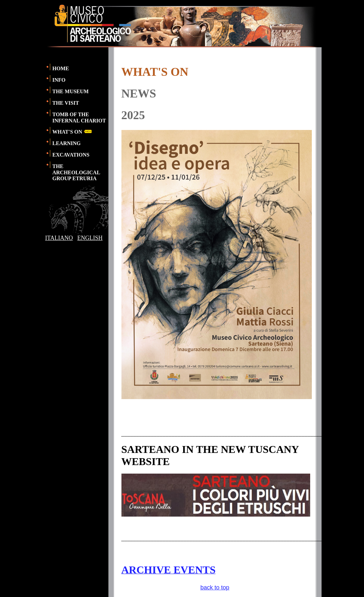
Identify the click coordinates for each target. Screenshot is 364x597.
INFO (59, 80)
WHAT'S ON (72, 132)
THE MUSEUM (71, 91)
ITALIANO (59, 238)
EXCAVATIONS (71, 155)
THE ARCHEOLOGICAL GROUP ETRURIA (76, 172)
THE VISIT (66, 103)
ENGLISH (90, 238)
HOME (61, 68)
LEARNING (67, 143)
